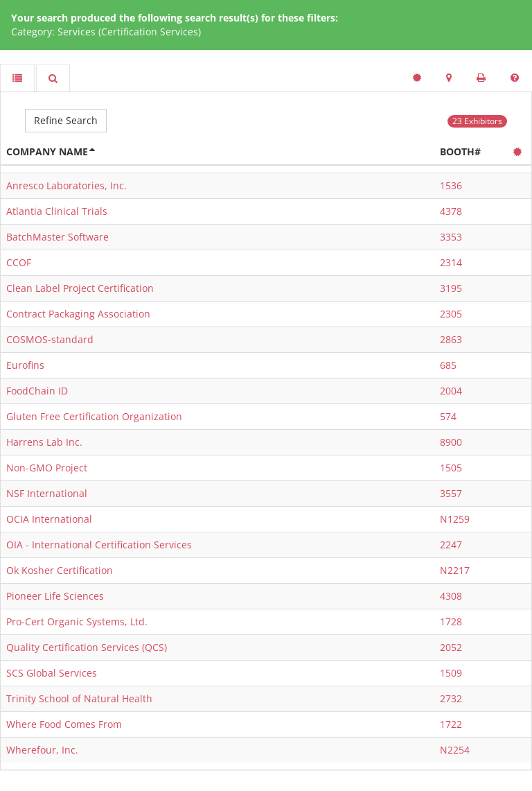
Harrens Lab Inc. (44, 442)
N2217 (455, 570)
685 (448, 365)
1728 (451, 621)
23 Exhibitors (477, 121)
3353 (451, 237)
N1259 (455, 519)
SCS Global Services (52, 673)
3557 (451, 493)
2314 (451, 262)
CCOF (19, 262)
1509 (451, 673)
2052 (451, 647)
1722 (451, 724)
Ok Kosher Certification (60, 570)
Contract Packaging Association (78, 314)
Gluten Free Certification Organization (94, 416)
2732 (451, 698)
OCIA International (49, 519)
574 (448, 416)
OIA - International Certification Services (99, 545)
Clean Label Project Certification (80, 288)
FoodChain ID (37, 391)
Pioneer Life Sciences (55, 596)
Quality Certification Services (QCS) (87, 647)
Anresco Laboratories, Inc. (66, 185)
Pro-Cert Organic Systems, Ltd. (77, 621)
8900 (451, 442)
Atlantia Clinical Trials (57, 211)
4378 (451, 211)
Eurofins (25, 365)
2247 (451, 545)
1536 (451, 185)
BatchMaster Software (57, 237)
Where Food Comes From (64, 724)
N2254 (455, 750)
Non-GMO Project (47, 468)
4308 (451, 596)
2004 (451, 391)
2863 (451, 339)
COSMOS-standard (50, 339)
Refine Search (66, 120)
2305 (451, 314)
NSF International (47, 493)
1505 (451, 468)
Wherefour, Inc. (42, 750)
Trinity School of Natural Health (79, 698)
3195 (451, 288)
